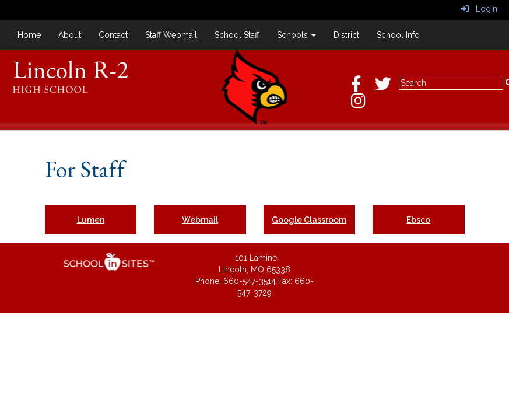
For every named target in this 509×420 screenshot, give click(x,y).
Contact (113, 35)
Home (29, 35)
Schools (296, 35)
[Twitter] (389, 87)
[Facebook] (363, 87)
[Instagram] (364, 104)
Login (479, 9)
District (346, 35)
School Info (398, 35)
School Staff (237, 35)
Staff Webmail (171, 35)
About (70, 35)
